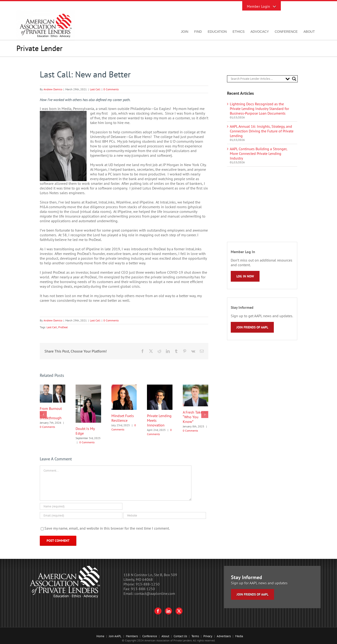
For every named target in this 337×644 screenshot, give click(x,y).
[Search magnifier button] (294, 79)
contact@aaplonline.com (155, 593)
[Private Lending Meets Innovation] (160, 387)
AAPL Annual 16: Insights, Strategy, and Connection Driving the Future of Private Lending (262, 131)
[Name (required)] (81, 506)
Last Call (95, 89)
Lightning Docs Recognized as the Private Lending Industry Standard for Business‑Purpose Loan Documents (259, 109)
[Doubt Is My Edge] (88, 387)
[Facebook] (158, 611)
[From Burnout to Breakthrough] (53, 387)
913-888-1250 (148, 584)
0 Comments (111, 89)
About (165, 636)
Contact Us (180, 636)
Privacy (208, 636)
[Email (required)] (81, 515)
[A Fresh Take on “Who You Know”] (196, 387)
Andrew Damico (53, 89)
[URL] (165, 515)
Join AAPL (115, 636)
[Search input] (257, 79)
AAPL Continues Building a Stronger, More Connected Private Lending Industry (258, 153)
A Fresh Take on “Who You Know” (195, 417)
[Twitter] (179, 611)
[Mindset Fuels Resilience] (124, 387)
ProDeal (63, 327)
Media (239, 636)
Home (100, 636)
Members (132, 636)
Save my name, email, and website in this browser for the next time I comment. (107, 528)
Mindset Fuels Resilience (123, 418)
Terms (195, 636)
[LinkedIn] (168, 611)
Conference (150, 636)
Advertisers (224, 636)
